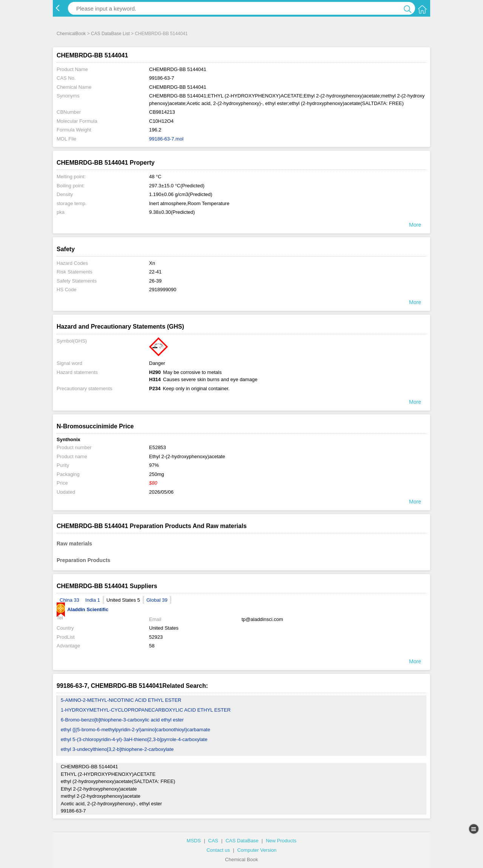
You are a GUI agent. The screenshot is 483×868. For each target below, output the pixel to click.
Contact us (218, 850)
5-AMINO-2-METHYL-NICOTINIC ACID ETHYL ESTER (121, 700)
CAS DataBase (242, 841)
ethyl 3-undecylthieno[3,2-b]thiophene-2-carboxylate (117, 749)
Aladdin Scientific (82, 609)
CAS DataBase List (110, 34)
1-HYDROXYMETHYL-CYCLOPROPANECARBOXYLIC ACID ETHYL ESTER (146, 710)
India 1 (93, 600)
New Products (281, 841)
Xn (152, 263)
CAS (213, 841)
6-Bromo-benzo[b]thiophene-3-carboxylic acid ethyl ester (122, 720)
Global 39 (157, 600)
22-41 (155, 272)
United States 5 (123, 600)
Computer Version (257, 850)
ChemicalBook (71, 34)
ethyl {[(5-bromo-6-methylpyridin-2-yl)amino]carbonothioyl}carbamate (135, 730)
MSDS (194, 841)
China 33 (69, 600)
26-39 (155, 281)
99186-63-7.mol (166, 139)
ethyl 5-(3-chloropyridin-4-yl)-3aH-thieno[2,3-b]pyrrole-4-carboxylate (134, 739)
